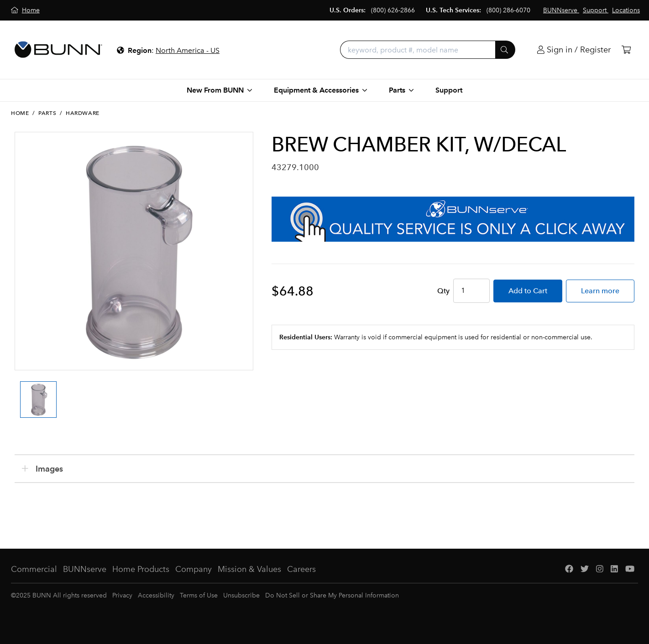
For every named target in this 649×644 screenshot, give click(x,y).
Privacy (122, 595)
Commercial (34, 569)
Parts (47, 113)
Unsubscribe (241, 595)
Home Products (141, 569)
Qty (443, 291)
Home (20, 113)
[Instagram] (600, 569)
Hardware (83, 113)
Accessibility (156, 595)
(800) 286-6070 (508, 10)
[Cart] (626, 50)
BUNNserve (85, 569)
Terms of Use (199, 595)
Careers (301, 569)
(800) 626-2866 (393, 10)
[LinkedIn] (614, 569)
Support (449, 90)
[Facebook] (569, 569)
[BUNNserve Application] (453, 219)
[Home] (25, 10)
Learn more (600, 291)
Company (194, 569)
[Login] (574, 50)
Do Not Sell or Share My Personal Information (332, 595)
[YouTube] (630, 569)
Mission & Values (249, 569)
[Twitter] (585, 569)
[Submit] (505, 50)
